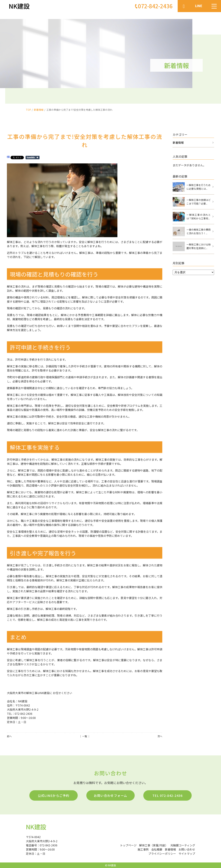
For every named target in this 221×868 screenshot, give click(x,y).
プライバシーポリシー (162, 853)
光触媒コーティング (183, 845)
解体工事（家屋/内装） (153, 845)
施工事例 (143, 849)
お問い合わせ (187, 849)
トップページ (128, 845)
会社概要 (157, 849)
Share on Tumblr (33, 158)
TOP (28, 110)
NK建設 (36, 827)
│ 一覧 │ (85, 736)
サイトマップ (187, 853)
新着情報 (39, 110)
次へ (160, 736)
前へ (9, 736)
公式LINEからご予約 (54, 795)
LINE (198, 6)
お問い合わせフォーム (110, 795)
